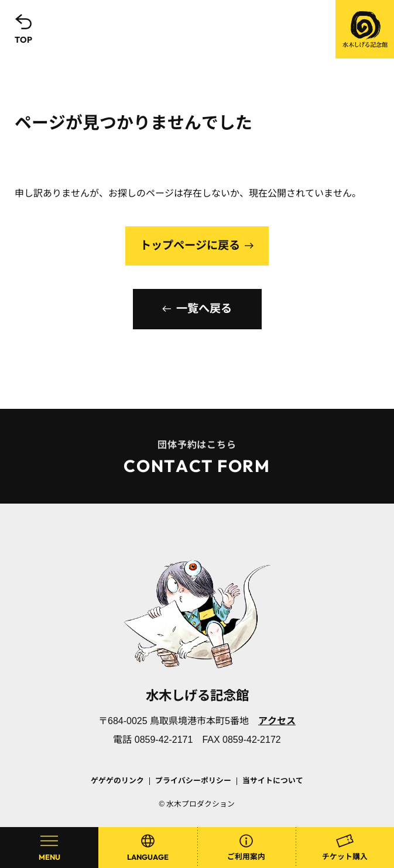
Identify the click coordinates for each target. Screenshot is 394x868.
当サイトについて (273, 781)
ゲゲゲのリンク (117, 781)
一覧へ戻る (204, 309)
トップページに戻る (190, 245)
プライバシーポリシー (193, 781)
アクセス (277, 721)
